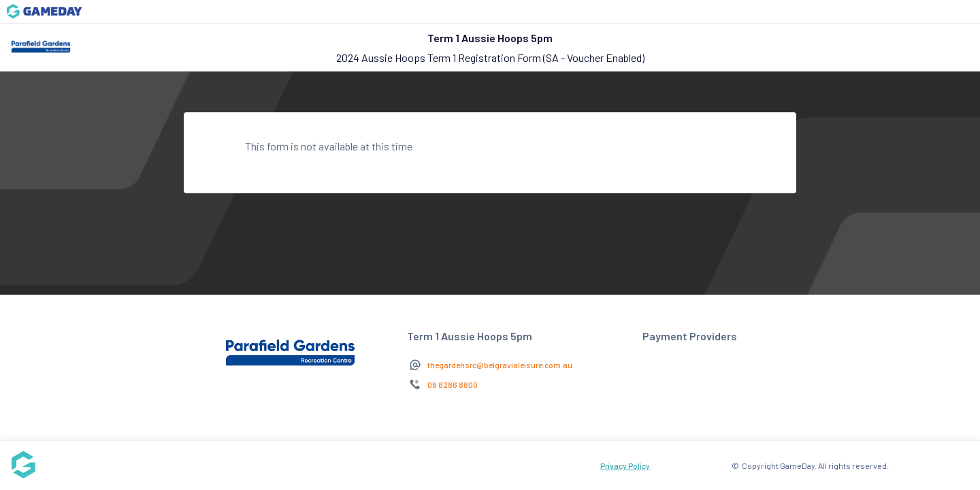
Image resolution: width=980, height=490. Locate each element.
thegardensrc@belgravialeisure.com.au (500, 365)
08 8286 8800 (453, 385)
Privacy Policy (625, 465)
